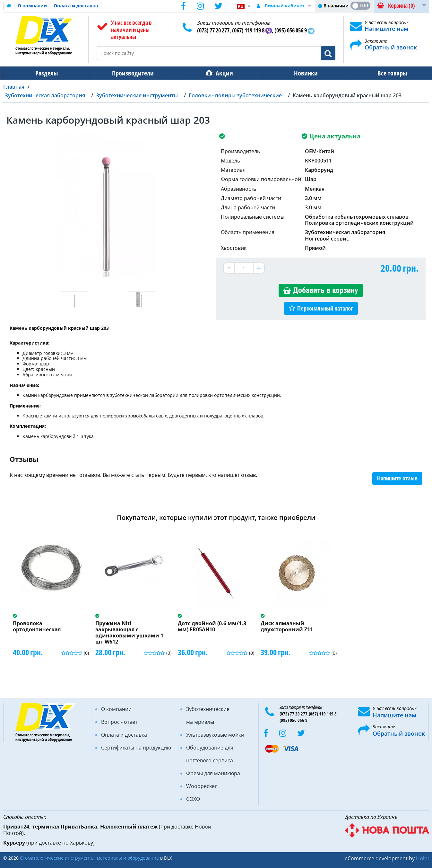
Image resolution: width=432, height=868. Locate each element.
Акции (221, 73)
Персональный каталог (325, 308)
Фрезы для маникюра (213, 773)
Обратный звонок (391, 47)
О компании (32, 6)
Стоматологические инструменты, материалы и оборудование (89, 858)
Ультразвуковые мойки (215, 735)
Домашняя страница (9, 6)
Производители (131, 73)
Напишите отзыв (397, 478)
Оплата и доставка (76, 6)
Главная (14, 87)
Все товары (386, 73)
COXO (193, 799)
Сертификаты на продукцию (136, 748)
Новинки (301, 73)
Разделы (46, 73)
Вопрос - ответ (119, 722)
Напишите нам (386, 29)
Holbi (422, 858)
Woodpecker (202, 786)
